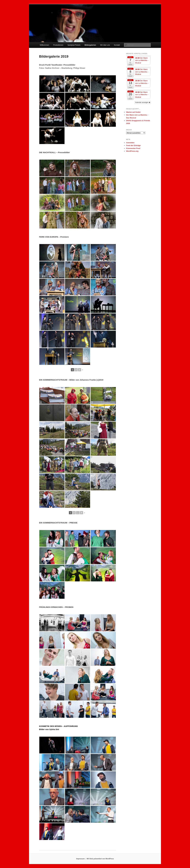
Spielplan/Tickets (74, 45)
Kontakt (117, 45)
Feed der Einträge (133, 145)
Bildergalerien (90, 45)
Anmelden (130, 143)
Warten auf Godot (133, 112)
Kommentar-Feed (133, 148)
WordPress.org (132, 151)
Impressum (80, 859)
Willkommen (44, 45)
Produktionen (58, 45)
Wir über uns (105, 45)
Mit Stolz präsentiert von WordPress (100, 859)
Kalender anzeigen (143, 102)
